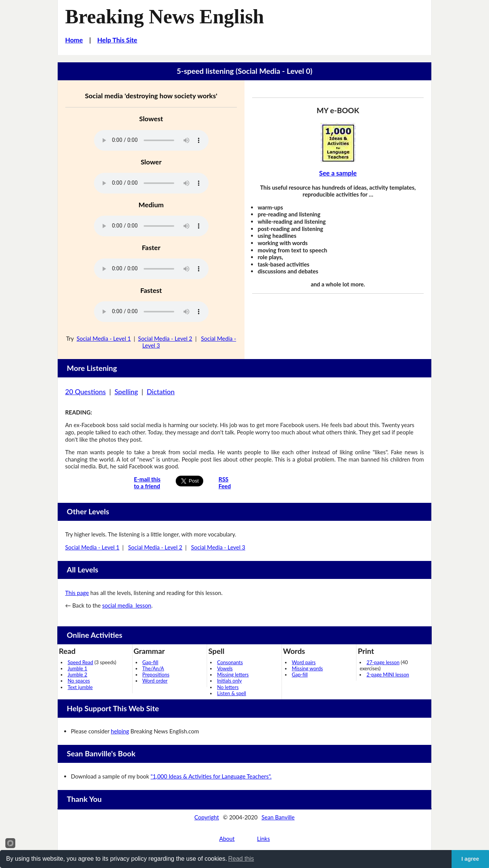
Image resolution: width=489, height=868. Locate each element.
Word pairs (304, 662)
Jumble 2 (77, 675)
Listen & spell (232, 693)
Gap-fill (151, 662)
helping (120, 731)
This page (77, 593)
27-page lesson (383, 662)
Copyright (207, 817)
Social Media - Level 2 (165, 338)
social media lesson (127, 605)
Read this (241, 859)
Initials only (229, 681)
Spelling (126, 392)
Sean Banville (278, 817)
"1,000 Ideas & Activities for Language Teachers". (211, 776)
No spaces (79, 681)
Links (264, 839)
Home (74, 40)
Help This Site (117, 40)
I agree (470, 859)
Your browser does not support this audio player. (151, 140)
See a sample (338, 173)
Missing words (307, 668)
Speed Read (80, 662)
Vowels (225, 668)
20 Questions (86, 392)
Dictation (161, 392)
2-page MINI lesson (388, 675)
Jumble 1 (77, 668)
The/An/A (153, 668)
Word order (155, 681)
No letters (228, 687)
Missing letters (233, 675)
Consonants (230, 662)
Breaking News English (165, 16)
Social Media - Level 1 (104, 338)
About (227, 839)
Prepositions (156, 675)
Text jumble (80, 687)
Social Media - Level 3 (218, 547)
